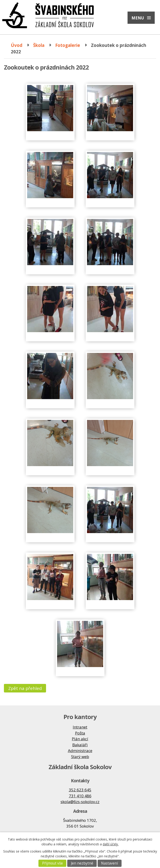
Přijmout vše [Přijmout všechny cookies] (52, 863)
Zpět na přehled (25, 688)
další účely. (111, 844)
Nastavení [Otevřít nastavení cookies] (109, 863)
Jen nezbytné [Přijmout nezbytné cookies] (82, 863)
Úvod (17, 45)
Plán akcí (80, 739)
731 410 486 (80, 796)
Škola (39, 45)
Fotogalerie (68, 45)
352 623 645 (80, 790)
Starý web (80, 757)
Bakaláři (80, 745)
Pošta (80, 733)
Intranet (80, 727)
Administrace (80, 751)
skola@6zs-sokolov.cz (80, 802)
